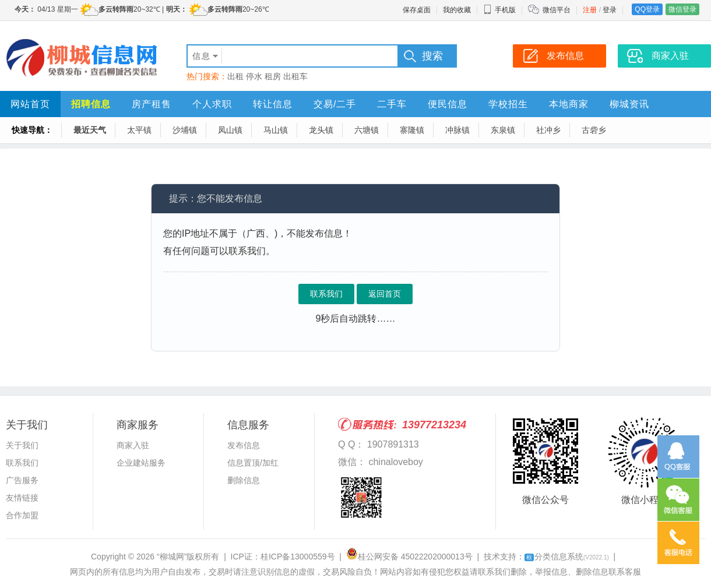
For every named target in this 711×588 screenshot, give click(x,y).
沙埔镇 (185, 130)
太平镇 (139, 130)
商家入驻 (133, 445)
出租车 (295, 76)
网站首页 (30, 104)
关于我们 (22, 445)
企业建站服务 (141, 463)
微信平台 (557, 10)
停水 (254, 76)
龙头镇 (321, 130)
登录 (610, 10)
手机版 (499, 10)
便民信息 (448, 104)
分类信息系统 (567, 557)
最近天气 (90, 130)
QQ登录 (647, 9)
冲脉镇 (457, 130)
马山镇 (276, 130)
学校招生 (508, 104)
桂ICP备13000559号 (298, 557)
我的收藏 (457, 10)
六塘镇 (367, 130)
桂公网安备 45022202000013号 (409, 557)
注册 (590, 10)
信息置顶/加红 (253, 463)
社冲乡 (548, 130)
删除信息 (244, 480)
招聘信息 (91, 104)
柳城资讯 (629, 104)
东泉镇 (503, 130)
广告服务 (22, 480)
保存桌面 (417, 10)
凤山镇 (230, 130)
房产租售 (152, 104)
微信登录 (682, 9)
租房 (273, 76)
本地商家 (569, 104)
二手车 (392, 104)
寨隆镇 (412, 130)
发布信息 (244, 445)
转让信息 (273, 104)
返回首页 (385, 294)
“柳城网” (172, 557)
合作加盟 (22, 515)
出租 (235, 76)
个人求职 (212, 104)
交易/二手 (335, 104)
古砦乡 (594, 130)
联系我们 (326, 294)
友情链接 (22, 498)
